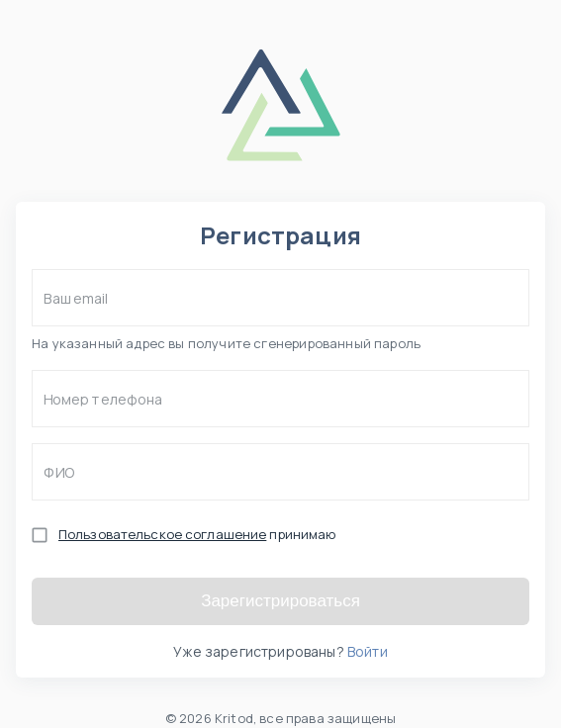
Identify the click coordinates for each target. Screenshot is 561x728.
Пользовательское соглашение (162, 534)
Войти (368, 651)
